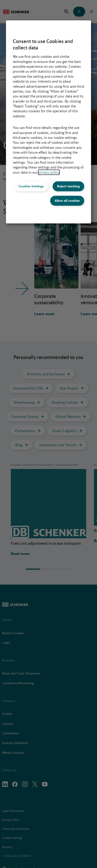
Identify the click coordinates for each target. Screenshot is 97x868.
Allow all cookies (67, 201)
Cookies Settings (31, 186)
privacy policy (49, 172)
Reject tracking (68, 186)
